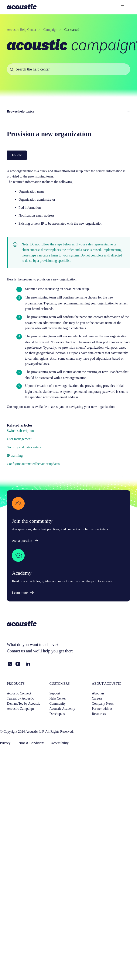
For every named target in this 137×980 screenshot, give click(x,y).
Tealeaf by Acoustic (20, 698)
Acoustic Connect (19, 693)
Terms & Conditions (31, 743)
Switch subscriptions (21, 431)
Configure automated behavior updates (33, 464)
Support (55, 693)
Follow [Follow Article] (17, 155)
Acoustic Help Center (22, 30)
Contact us (16, 651)
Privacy (5, 743)
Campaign (50, 30)
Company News (103, 703)
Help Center (58, 698)
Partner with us (102, 709)
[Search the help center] (68, 69)
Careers (97, 698)
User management (19, 439)
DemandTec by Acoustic (23, 703)
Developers (57, 714)
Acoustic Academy (62, 709)
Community (57, 703)
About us (98, 693)
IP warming (15, 456)
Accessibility (60, 743)
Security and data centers (24, 447)
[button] (68, 111)
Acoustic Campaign (20, 709)
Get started (72, 30)
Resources (99, 714)
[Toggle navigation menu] (123, 6)
